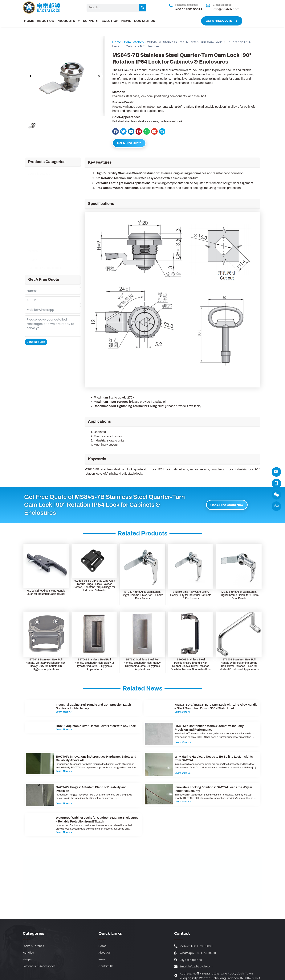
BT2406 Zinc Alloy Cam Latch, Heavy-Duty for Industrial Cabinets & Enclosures (191, 596)
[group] (65, 76)
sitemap (182, 970)
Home (117, 42)
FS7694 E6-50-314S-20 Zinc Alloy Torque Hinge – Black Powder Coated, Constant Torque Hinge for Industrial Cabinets (94, 586)
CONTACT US (145, 21)
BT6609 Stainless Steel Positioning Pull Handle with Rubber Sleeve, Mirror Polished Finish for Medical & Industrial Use (191, 665)
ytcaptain (204, 970)
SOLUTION (110, 21)
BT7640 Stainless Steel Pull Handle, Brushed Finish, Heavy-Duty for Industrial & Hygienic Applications (142, 665)
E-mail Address (222, 5)
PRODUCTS (68, 21)
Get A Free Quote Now (227, 506)
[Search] (142, 8)
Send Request (36, 343)
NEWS (126, 21)
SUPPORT (91, 21)
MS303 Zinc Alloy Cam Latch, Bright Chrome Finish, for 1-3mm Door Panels (239, 596)
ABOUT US (45, 21)
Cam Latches (134, 42)
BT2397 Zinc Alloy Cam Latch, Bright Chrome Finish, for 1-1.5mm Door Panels (142, 596)
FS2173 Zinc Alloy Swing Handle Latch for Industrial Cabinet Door (46, 593)
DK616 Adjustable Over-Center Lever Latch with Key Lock (96, 727)
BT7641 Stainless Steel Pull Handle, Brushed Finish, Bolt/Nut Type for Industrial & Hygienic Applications (94, 665)
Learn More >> (65, 713)
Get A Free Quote (134, 143)
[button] (31, 76)
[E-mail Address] (208, 6)
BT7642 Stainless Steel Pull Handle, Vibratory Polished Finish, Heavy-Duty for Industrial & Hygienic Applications (46, 665)
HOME (29, 21)
